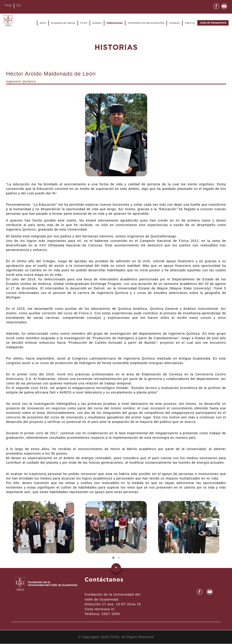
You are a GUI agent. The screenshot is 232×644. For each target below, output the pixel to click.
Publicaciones (115, 23)
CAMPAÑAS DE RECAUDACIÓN (146, 23)
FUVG (84, 23)
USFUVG (190, 23)
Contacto (175, 23)
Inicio (43, 23)
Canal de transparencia (213, 23)
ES (19, 5)
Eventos (97, 23)
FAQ (8, 5)
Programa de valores (63, 23)
